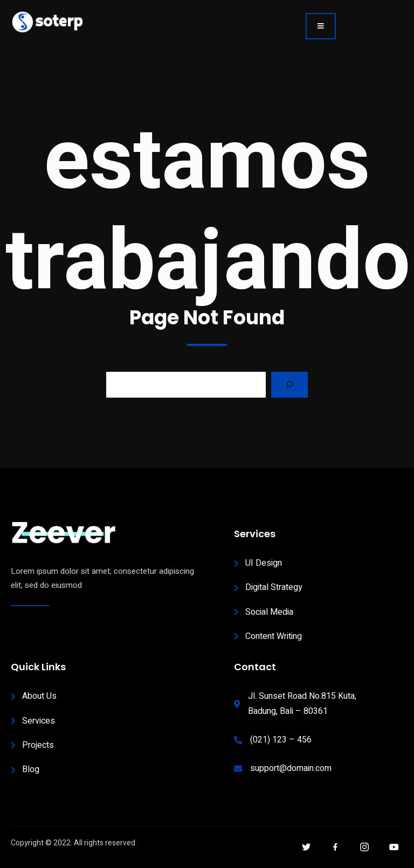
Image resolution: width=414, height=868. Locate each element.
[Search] (289, 385)
